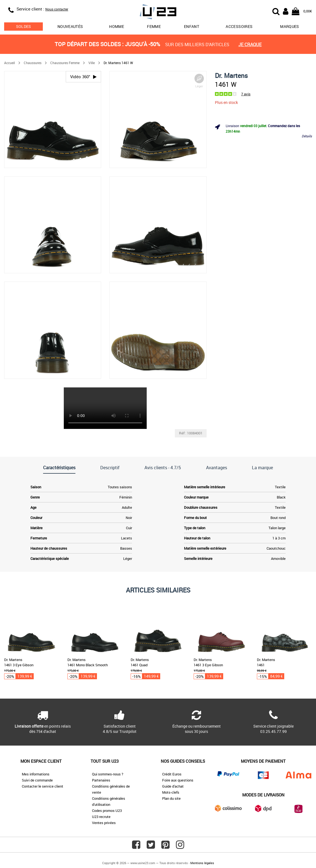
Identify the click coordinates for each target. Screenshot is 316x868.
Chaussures (33, 63)
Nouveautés (70, 26)
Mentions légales (202, 863)
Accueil (10, 63)
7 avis (246, 94)
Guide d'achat (173, 786)
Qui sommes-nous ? (108, 774)
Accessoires (239, 26)
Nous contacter (57, 9)
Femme (154, 26)
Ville (92, 63)
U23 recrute (101, 817)
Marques (289, 26)
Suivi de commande (37, 780)
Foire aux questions (178, 780)
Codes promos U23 (107, 811)
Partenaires (101, 780)
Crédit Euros (172, 774)
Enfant (192, 26)
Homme (117, 26)
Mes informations (36, 774)
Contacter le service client (43, 786)
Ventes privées (104, 823)
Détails (307, 136)
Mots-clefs (171, 792)
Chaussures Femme (65, 63)
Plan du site (171, 798)
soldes (24, 26)
